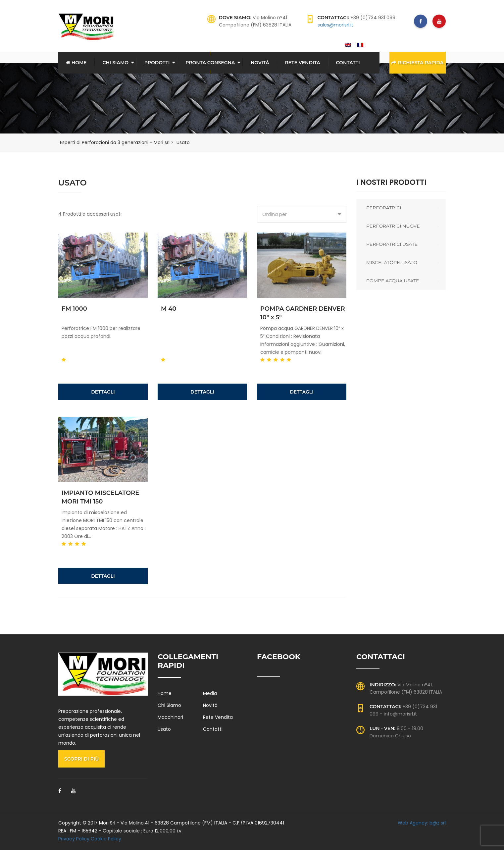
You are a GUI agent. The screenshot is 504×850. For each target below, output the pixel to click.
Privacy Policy (74, 838)
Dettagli (103, 392)
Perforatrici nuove (393, 226)
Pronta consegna (210, 63)
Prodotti (157, 63)
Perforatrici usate (392, 244)
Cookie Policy (106, 838)
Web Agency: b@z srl (422, 823)
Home (76, 63)
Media (210, 693)
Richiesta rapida (417, 63)
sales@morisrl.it (335, 25)
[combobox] (302, 214)
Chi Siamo (115, 63)
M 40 (169, 308)
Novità (260, 63)
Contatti (348, 63)
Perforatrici (384, 207)
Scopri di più (81, 759)
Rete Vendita (302, 63)
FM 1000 (74, 308)
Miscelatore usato (392, 262)
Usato (164, 729)
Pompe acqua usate (393, 280)
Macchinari (170, 717)
